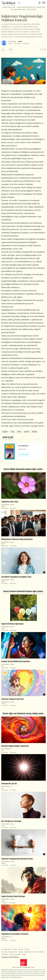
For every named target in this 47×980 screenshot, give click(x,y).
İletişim (27, 949)
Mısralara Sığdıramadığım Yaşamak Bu (15, 746)
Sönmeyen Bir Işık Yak (9, 784)
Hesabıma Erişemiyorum (9, 952)
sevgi (12, 432)
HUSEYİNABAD (12, 42)
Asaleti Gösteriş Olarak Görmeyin (13, 896)
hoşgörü (5, 432)
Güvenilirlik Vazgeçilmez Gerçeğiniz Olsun (16, 577)
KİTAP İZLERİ (8, 438)
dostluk (34, 432)
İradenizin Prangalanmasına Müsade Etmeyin (17, 859)
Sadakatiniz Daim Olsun (10, 502)
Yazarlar (15, 949)
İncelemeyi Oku (24, 455)
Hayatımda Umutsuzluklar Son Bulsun (15, 934)
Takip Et (20, 42)
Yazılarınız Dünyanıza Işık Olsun (12, 699)
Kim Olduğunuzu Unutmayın (11, 821)
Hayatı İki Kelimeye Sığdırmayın (12, 624)
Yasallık (21, 952)
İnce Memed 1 (24, 446)
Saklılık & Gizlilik (30, 952)
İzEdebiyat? (5, 954)
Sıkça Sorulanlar (15, 954)
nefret (19, 432)
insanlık (26, 432)
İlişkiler (10, 44)
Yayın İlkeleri (40, 952)
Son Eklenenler (6, 949)
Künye (24, 954)
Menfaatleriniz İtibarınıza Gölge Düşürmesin (17, 539)
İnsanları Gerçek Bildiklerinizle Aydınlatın (16, 661)
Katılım (21, 949)
